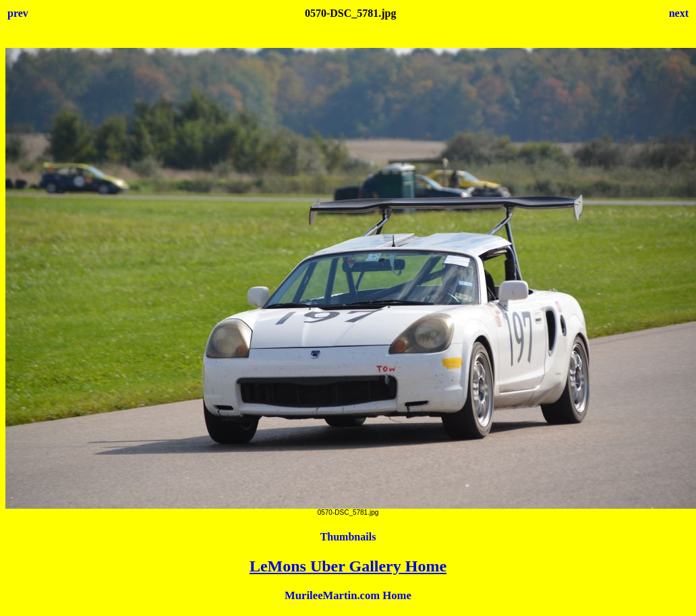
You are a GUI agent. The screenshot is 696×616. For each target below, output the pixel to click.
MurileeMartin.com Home (348, 595)
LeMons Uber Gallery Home (348, 566)
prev (18, 13)
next (679, 13)
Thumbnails (348, 537)
